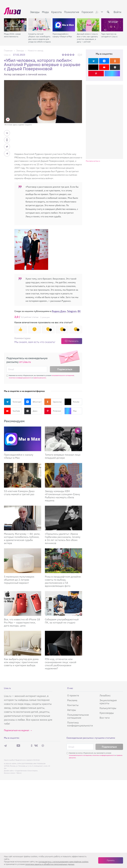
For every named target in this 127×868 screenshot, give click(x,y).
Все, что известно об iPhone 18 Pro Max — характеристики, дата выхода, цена (22, 622)
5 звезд (73, 55)
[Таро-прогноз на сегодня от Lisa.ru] (112, 25)
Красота (56, 12)
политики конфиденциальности (20, 378)
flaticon (19, 773)
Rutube (72, 402)
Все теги (105, 718)
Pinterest (53, 411)
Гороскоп (87, 12)
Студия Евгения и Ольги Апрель (26, 771)
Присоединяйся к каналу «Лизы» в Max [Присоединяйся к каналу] (19, 456)
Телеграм (13, 402)
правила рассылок (40, 378)
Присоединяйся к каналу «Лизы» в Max (62, 35)
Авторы (72, 710)
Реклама (72, 700)
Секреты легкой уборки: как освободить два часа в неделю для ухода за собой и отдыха (39, 38)
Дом (98, 12)
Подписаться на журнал (17, 730)
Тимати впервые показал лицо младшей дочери (63, 456)
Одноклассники (53, 402)
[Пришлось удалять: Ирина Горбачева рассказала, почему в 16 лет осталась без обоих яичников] (63, 518)
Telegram (72, 311)
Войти (117, 12)
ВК (79, 311)
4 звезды (71, 55)
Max (71, 411)
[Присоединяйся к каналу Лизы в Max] (23, 439)
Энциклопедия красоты (108, 702)
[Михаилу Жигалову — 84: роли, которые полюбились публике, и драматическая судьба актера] (23, 518)
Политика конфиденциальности (80, 724)
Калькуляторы (108, 708)
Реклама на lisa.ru (93, 161)
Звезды (35, 12)
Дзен (31, 411)
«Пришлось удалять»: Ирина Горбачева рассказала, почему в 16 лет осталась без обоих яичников (63, 538)
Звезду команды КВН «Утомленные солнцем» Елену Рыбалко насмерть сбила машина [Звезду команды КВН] (62, 496)
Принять (111, 860)
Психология (72, 12)
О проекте (73, 695)
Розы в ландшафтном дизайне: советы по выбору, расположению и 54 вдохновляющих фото (63, 581)
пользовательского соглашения (63, 375)
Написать (73, 341)
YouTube (12, 411)
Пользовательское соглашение (78, 716)
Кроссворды (107, 713)
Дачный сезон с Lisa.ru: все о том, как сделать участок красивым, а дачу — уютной (87, 38)
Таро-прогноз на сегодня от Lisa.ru (109, 35)
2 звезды (66, 55)
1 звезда (63, 55)
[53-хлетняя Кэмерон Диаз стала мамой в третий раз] (23, 475)
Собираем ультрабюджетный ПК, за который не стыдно (62, 621)
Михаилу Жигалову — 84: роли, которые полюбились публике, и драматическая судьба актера (22, 538)
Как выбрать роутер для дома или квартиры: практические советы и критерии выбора (21, 662)
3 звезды (68, 55)
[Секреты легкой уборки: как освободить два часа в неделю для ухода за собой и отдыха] (40, 25)
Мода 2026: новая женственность (12, 35)
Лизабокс (105, 695)
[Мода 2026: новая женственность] (15, 25)
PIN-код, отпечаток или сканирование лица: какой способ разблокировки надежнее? (61, 664)
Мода (45, 12)
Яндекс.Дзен (59, 311)
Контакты (73, 705)
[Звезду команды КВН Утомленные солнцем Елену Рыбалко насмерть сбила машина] (63, 475)
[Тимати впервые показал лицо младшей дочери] (63, 439)
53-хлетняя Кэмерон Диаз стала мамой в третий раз (19, 493)
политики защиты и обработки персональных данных (50, 864)
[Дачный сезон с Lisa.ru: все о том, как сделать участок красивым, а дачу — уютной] (88, 25)
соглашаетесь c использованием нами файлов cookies (63, 862)
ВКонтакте (33, 402)
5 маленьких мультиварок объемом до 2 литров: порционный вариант (19, 580)
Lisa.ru (7, 55)
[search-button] (108, 12)
